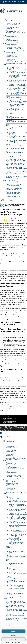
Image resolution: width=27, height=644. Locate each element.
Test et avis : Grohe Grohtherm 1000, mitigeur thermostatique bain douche (17, 86)
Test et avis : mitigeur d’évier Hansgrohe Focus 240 (15, 107)
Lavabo (5, 51)
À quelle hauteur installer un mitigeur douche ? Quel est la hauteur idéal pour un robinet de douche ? (15, 161)
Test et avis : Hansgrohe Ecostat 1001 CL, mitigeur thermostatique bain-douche (17, 99)
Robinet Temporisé (10, 61)
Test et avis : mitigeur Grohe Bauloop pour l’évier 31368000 (17, 94)
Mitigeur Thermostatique (12, 37)
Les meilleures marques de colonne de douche (16, 182)
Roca (7, 130)
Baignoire (5, 43)
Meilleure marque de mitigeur (10, 424)
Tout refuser (13, 635)
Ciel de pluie (9, 39)
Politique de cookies (10, 642)
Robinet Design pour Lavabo (12, 58)
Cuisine (5, 19)
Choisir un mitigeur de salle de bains (14, 62)
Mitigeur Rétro (9, 26)
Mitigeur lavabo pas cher (12, 57)
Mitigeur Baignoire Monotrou (13, 46)
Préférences (13, 639)
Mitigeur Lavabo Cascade (12, 54)
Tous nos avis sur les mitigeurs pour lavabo (16, 63)
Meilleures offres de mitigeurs (13, 2)
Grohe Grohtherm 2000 (14, 67)
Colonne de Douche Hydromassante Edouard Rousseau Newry (17, 122)
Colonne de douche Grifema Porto (17, 147)
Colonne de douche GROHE (12, 183)
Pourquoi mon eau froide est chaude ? (14, 167)
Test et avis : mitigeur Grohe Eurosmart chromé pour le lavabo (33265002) (18, 84)
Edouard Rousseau (10, 120)
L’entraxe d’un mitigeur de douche (14, 179)
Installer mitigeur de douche (12, 41)
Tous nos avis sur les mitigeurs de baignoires (16, 50)
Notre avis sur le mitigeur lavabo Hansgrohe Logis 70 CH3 (16, 105)
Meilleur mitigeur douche (9, 420)
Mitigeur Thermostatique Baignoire (14, 47)
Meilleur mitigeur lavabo (9, 422)
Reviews (10, 207)
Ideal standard (9, 115)
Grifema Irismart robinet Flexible (16, 146)
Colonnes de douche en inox (12, 194)
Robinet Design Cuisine (11, 25)
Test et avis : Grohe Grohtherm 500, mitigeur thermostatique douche (17, 92)
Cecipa (7, 150)
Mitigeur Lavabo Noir (11, 53)
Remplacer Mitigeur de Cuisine (13, 31)
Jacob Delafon (9, 116)
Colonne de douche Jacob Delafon (14, 188)
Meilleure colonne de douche (10, 180)
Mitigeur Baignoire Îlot (11, 45)
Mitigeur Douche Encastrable (13, 38)
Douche (5, 35)
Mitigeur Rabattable (10, 21)
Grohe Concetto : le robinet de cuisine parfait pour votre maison (17, 76)
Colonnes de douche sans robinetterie (14, 195)
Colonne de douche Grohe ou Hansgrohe (15, 184)
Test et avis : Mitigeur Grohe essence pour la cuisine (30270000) (17, 78)
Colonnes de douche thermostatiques (14, 192)
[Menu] (1, 201)
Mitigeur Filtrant (10, 29)
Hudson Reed (9, 113)
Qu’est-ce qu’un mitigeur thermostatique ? (16, 163)
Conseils (5, 158)
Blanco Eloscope (13, 135)
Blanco (7, 131)
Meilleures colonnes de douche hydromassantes (13, 190)
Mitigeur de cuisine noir (11, 22)
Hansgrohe (8, 96)
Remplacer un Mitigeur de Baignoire (14, 49)
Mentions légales (17, 642)
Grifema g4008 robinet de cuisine (16, 148)
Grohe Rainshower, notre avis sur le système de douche (17, 89)
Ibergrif (8, 151)
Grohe (7, 66)
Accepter (13, 631)
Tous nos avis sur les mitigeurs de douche (15, 42)
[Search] (1, 203)
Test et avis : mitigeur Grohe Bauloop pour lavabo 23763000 (17, 81)
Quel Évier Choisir (10, 30)
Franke (7, 124)
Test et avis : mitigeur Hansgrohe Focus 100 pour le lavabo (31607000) (18, 102)
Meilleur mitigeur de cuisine (9, 419)
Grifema (8, 144)
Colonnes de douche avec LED (13, 196)
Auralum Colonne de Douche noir (16, 143)
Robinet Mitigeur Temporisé (12, 27)
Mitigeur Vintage (10, 55)
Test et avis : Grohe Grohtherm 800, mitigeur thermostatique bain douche (17, 73)
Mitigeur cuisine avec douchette (13, 23)
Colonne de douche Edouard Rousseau (15, 187)
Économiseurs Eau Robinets (12, 34)
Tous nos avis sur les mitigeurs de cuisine (15, 33)
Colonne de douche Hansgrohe (13, 186)
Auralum (8, 139)
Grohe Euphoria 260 (13, 69)
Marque (5, 65)
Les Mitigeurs (3, 204)
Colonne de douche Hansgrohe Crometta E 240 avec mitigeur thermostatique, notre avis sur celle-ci (17, 111)
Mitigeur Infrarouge (10, 59)
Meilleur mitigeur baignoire (9, 421)
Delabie (8, 126)
